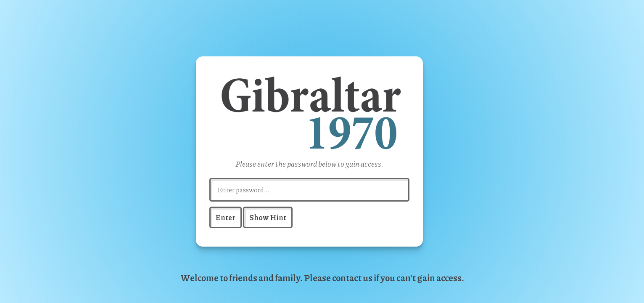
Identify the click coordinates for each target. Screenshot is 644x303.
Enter (226, 217)
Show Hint (268, 217)
